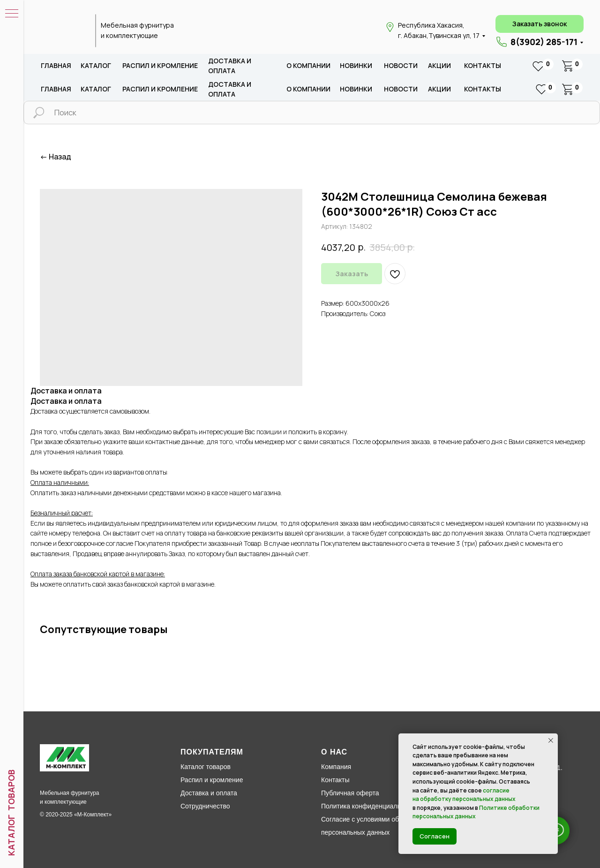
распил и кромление (160, 65)
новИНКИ (356, 65)
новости (401, 65)
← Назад (56, 157)
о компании (308, 65)
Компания (336, 767)
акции (439, 65)
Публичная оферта (350, 793)
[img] (62, 31)
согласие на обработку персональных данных (464, 795)
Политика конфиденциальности (370, 806)
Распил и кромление (212, 780)
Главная (56, 65)
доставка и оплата (230, 66)
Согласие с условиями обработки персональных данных (372, 826)
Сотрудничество (205, 806)
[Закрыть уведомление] (551, 740)
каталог (96, 65)
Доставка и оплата (209, 793)
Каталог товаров (206, 767)
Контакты (483, 65)
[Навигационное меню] (12, 14)
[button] (540, 24)
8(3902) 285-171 (544, 42)
